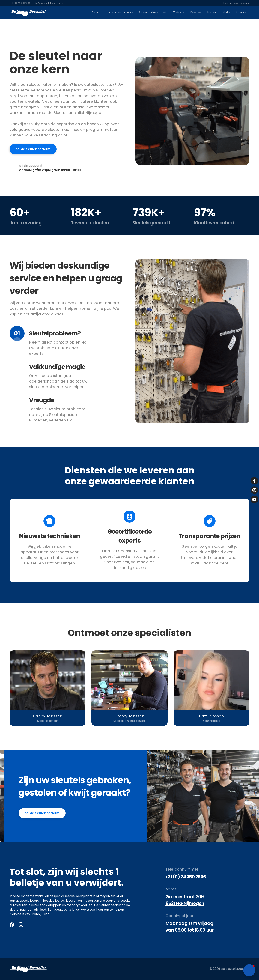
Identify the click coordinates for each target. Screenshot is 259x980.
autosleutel (95, 85)
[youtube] (254, 499)
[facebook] (254, 481)
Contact (241, 12)
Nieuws (212, 12)
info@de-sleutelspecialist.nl (49, 3)
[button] (249, 970)
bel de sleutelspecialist (33, 149)
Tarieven (179, 12)
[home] (28, 12)
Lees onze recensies (236, 3)
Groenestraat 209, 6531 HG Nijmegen (185, 900)
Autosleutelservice (121, 12)
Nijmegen (103, 896)
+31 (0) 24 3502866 (20, 3)
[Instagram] (21, 925)
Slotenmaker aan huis (153, 12)
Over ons (196, 12)
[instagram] (254, 490)
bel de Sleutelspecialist (42, 813)
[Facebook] (12, 925)
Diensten (97, 12)
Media (226, 12)
